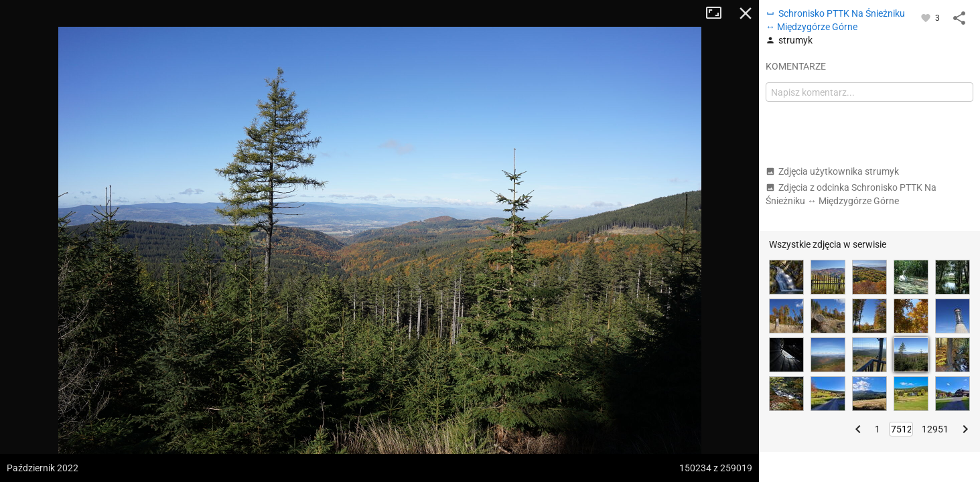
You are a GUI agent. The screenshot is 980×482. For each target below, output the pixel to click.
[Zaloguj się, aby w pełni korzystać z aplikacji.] (927, 17)
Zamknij (746, 13)
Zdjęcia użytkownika (832, 171)
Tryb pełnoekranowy (719, 13)
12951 (935, 429)
